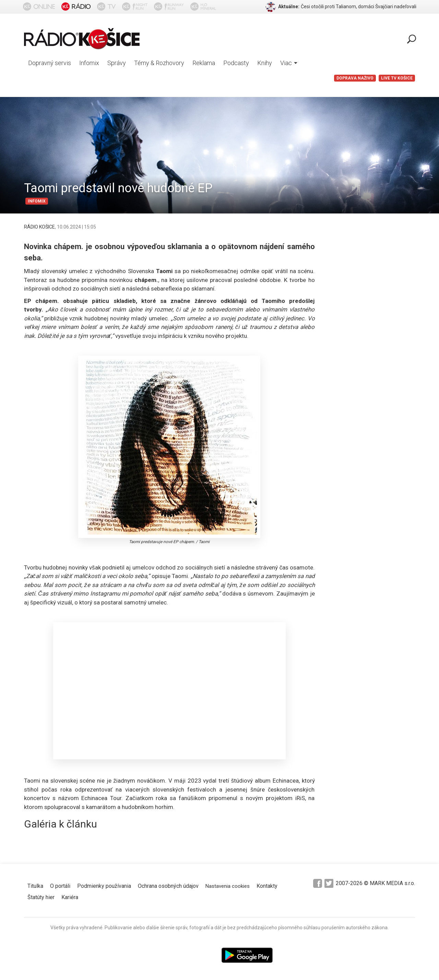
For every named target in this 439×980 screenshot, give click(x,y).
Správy (117, 63)
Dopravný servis (50, 63)
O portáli (60, 886)
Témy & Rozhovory (159, 63)
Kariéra (70, 897)
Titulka (35, 886)
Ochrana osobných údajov (168, 886)
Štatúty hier (41, 897)
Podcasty (236, 63)
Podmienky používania (104, 886)
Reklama (204, 63)
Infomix (89, 63)
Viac (289, 63)
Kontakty (267, 886)
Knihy (265, 63)
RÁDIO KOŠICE (39, 227)
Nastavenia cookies (228, 886)
